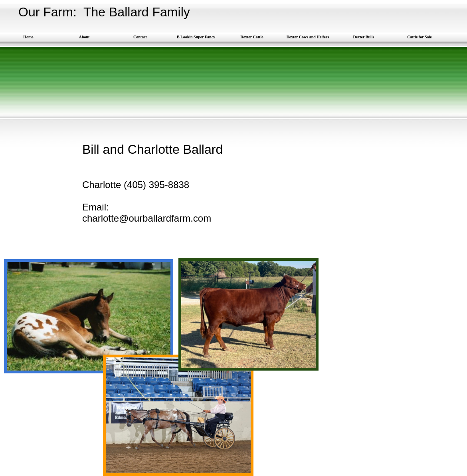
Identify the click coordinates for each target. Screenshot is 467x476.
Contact (140, 37)
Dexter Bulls (364, 37)
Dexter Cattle (252, 37)
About (84, 37)
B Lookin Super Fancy (196, 37)
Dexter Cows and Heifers (308, 37)
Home (28, 37)
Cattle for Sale (419, 37)
